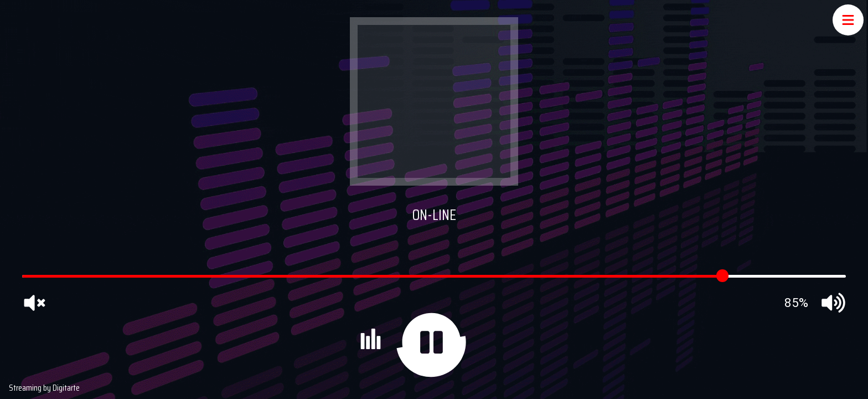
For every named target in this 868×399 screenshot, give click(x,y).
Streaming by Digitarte (44, 388)
